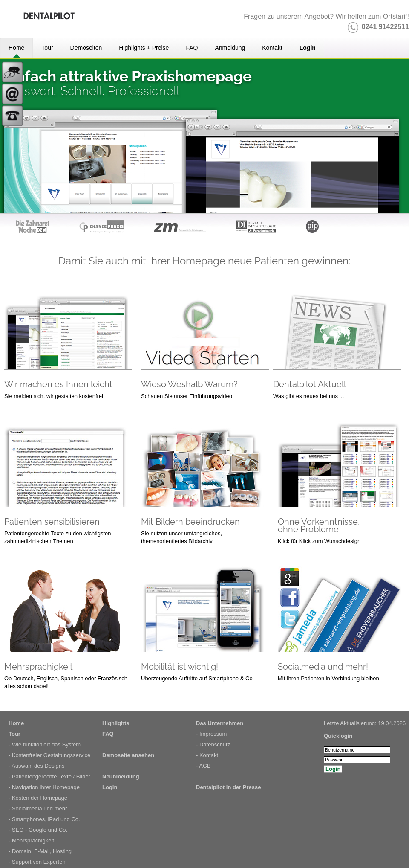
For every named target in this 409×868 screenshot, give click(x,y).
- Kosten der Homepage (38, 798)
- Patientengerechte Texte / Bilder (49, 777)
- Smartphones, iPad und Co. (44, 819)
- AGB (203, 766)
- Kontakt (207, 755)
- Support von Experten (37, 862)
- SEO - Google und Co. (38, 830)
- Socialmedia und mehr (38, 808)
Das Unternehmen (220, 723)
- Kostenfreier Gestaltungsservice (49, 755)
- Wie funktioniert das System (45, 745)
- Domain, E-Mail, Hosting (40, 851)
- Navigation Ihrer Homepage (44, 787)
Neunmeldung (121, 777)
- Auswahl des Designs (37, 766)
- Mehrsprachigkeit (31, 840)
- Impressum (211, 734)
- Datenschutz (213, 745)
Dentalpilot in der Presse (228, 787)
